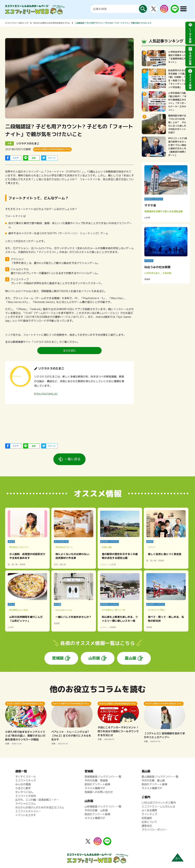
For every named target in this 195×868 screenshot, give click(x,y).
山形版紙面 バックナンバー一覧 (103, 806)
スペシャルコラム (26, 804)
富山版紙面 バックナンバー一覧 (160, 777)
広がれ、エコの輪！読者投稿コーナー (37, 800)
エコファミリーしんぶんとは (158, 806)
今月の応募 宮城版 (96, 780)
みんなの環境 (23, 784)
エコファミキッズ (26, 780)
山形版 (94, 658)
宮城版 (58, 658)
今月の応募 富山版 (153, 780)
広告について (149, 822)
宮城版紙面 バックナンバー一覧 (103, 777)
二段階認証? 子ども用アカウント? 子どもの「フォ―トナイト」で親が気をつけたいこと (113, 23)
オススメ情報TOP (95, 788)
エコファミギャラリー (28, 811)
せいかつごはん (24, 792)
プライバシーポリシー (154, 830)
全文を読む (69, 351)
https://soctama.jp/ (46, 394)
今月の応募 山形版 (96, 810)
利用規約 (147, 818)
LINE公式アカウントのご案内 (159, 803)
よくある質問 (149, 810)
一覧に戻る (73, 459)
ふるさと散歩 (23, 788)
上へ (177, 858)
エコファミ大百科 (26, 796)
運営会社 (147, 826)
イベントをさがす (26, 815)
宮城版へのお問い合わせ (99, 792)
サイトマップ (149, 814)
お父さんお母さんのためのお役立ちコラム (52, 23)
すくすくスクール (26, 777)
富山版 (131, 658)
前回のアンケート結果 (97, 784)
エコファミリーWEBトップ (17, 23)
